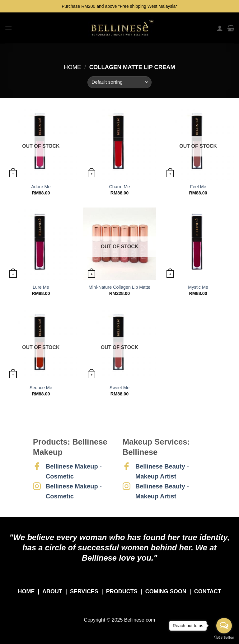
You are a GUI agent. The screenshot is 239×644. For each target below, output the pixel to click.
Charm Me (119, 187)
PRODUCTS (122, 591)
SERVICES (84, 591)
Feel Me (198, 187)
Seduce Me (41, 388)
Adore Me (41, 187)
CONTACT (208, 591)
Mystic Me (198, 287)
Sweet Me (119, 388)
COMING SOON (166, 591)
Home (72, 67)
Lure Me (41, 287)
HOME (26, 591)
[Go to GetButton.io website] (224, 638)
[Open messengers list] (224, 626)
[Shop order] (119, 82)
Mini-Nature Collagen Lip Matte (119, 287)
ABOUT (52, 591)
